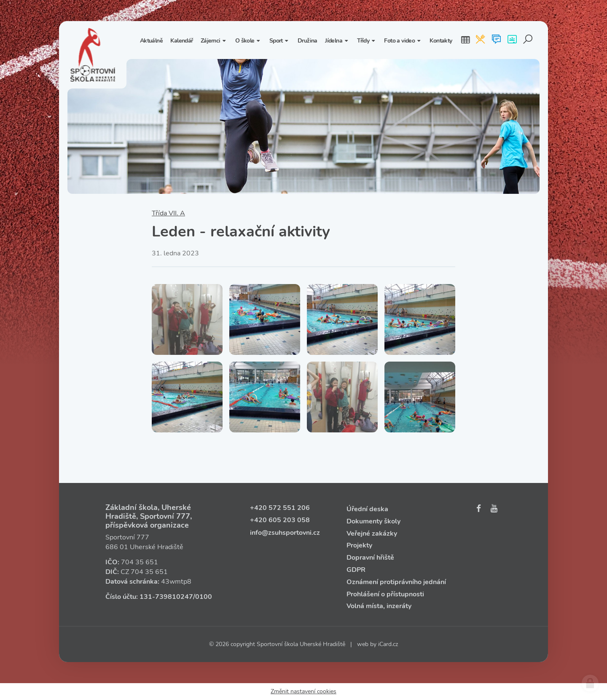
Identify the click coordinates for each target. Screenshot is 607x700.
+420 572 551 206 (280, 508)
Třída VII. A (168, 213)
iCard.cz (388, 644)
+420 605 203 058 (280, 520)
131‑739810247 (166, 597)
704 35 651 (140, 562)
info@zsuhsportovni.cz (285, 533)
